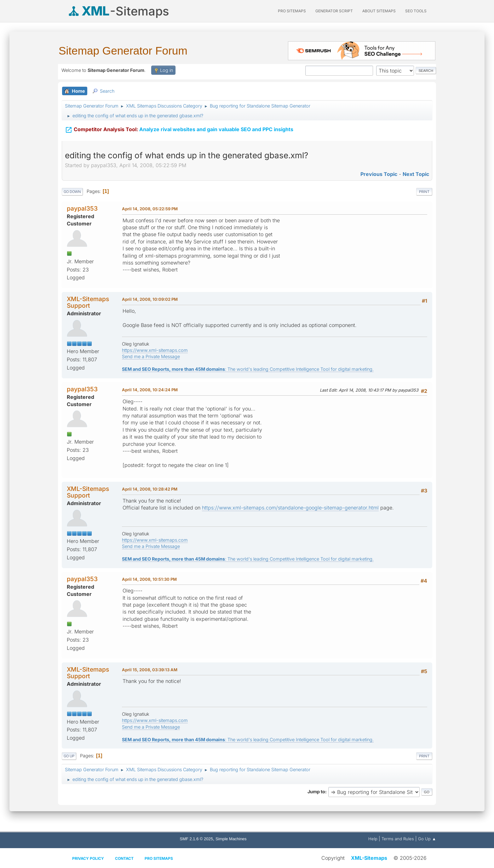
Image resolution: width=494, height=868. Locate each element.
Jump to (316, 792)
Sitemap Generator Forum (123, 51)
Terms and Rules (398, 839)
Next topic (416, 174)
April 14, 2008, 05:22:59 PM (150, 209)
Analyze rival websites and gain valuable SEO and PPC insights (179, 130)
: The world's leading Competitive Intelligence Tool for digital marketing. (248, 369)
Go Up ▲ (427, 839)
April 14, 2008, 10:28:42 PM (150, 489)
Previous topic (379, 174)
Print (424, 192)
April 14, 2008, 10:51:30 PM (149, 579)
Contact (124, 858)
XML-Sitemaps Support (88, 302)
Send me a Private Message (151, 356)
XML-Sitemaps (369, 858)
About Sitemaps (379, 11)
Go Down (72, 192)
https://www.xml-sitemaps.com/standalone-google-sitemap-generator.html (290, 508)
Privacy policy (88, 858)
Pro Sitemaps (159, 858)
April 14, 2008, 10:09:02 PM (150, 299)
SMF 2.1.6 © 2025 (196, 839)
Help (373, 839)
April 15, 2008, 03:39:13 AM (150, 670)
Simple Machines (231, 839)
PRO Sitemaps (292, 11)
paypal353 (82, 208)
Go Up (69, 756)
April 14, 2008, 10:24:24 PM (150, 390)
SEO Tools (416, 11)
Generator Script (334, 11)
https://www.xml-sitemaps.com (155, 350)
